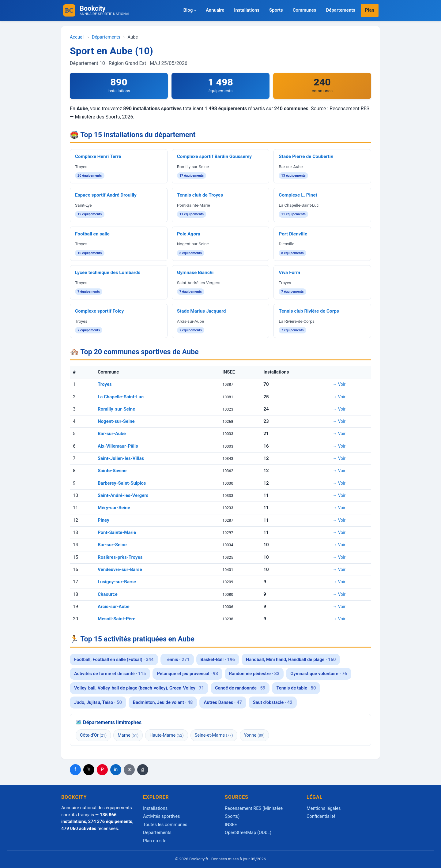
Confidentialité (321, 816)
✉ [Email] (129, 770)
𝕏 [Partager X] (89, 770)
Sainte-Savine (112, 471)
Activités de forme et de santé (110, 674)
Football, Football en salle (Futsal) (114, 659)
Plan (370, 10)
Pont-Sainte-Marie (117, 532)
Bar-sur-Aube (112, 434)
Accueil (77, 37)
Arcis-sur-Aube (114, 607)
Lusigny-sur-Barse (117, 582)
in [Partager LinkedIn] (116, 770)
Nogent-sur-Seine (116, 421)
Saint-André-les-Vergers (123, 495)
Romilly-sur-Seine (116, 409)
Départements (341, 10)
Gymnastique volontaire (319, 674)
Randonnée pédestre (254, 674)
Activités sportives (162, 816)
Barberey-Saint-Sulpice (122, 483)
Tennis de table (296, 688)
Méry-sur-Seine (114, 508)
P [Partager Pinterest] (102, 770)
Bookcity (105, 10)
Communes (305, 10)
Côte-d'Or (93, 735)
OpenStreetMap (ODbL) (248, 832)
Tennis (177, 659)
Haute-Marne (166, 735)
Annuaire (215, 10)
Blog (188, 10)
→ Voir (339, 384)
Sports (276, 10)
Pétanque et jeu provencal (187, 674)
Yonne (254, 735)
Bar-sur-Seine (112, 545)
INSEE (231, 825)
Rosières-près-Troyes (120, 557)
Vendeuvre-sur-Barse (120, 569)
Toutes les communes (165, 825)
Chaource (108, 594)
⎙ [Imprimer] (143, 770)
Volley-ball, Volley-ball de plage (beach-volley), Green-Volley (139, 688)
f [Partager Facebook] (75, 770)
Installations (247, 10)
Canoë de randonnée (240, 688)
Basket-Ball (218, 659)
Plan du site (155, 841)
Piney (104, 520)
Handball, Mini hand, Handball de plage (291, 659)
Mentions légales (324, 808)
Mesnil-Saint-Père (117, 619)
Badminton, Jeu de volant (163, 702)
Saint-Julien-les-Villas (121, 458)
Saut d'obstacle (273, 702)
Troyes (105, 384)
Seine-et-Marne (214, 735)
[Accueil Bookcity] (69, 10)
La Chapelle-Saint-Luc (121, 397)
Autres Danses (223, 702)
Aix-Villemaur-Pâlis (118, 446)
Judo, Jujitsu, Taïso (98, 702)
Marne (128, 735)
